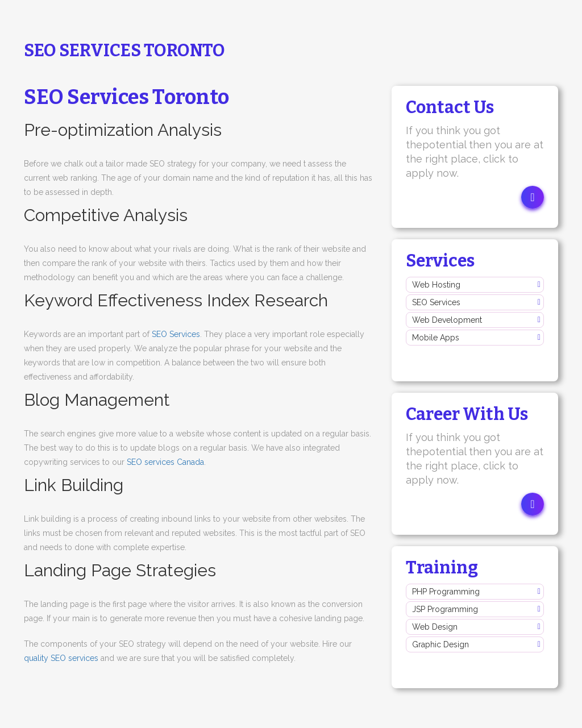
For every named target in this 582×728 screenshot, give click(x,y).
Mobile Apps (436, 338)
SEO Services (176, 334)
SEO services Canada (165, 462)
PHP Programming (446, 592)
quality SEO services (61, 658)
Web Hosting (436, 285)
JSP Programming (445, 609)
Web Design (435, 627)
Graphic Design (440, 644)
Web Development (447, 320)
